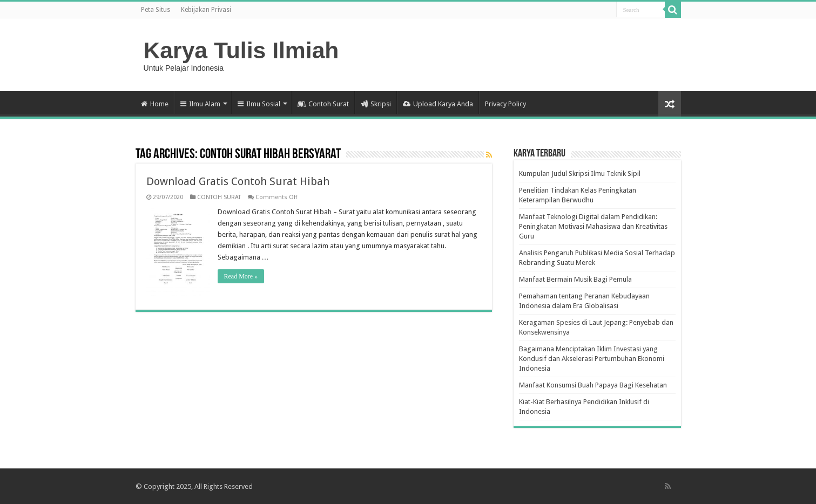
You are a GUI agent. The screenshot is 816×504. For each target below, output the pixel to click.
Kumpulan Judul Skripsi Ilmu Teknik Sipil (580, 173)
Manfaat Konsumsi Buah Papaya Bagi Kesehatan (593, 385)
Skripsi (376, 104)
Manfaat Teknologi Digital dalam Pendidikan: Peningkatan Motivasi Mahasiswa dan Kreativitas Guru (593, 226)
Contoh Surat (323, 104)
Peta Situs (156, 10)
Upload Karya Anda (438, 104)
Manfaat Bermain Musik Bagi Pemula (575, 279)
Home (155, 104)
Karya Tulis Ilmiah (241, 50)
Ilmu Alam (200, 104)
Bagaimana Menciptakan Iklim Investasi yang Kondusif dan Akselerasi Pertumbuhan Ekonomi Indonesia (592, 359)
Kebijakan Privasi (206, 10)
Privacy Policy (505, 104)
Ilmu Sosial (259, 104)
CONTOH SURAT (219, 197)
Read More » (241, 276)
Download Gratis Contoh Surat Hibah (238, 181)
